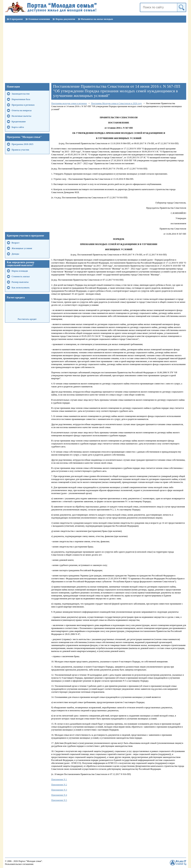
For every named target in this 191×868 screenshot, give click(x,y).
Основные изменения (39, 19)
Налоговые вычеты (21, 116)
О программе (16, 19)
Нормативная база (21, 99)
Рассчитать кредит (27, 319)
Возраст (16, 243)
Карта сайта (18, 127)
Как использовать (21, 288)
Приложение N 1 (59, 779)
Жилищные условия (22, 248)
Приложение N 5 (59, 800)
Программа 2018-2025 (23, 144)
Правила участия (20, 150)
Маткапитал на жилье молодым (97, 19)
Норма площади (20, 271)
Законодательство (21, 94)
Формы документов (65, 19)
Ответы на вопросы (22, 110)
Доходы (15, 254)
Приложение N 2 (59, 785)
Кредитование (19, 122)
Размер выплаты (20, 282)
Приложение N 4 (59, 795)
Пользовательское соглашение (19, 864)
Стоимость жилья (21, 276)
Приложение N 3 (59, 790)
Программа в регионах (23, 105)
